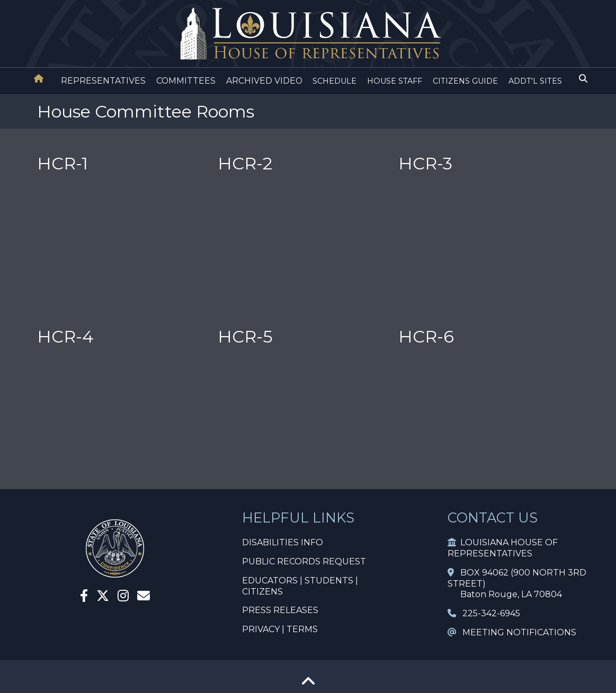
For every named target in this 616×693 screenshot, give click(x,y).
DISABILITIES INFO (283, 542)
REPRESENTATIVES (103, 81)
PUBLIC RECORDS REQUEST (304, 561)
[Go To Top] (308, 685)
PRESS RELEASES (280, 610)
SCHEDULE (334, 81)
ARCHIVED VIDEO (264, 81)
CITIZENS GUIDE (465, 81)
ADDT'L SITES (535, 81)
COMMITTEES (186, 81)
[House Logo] (308, 34)
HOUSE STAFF (395, 81)
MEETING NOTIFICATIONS (512, 632)
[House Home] (39, 79)
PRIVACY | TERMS (280, 629)
